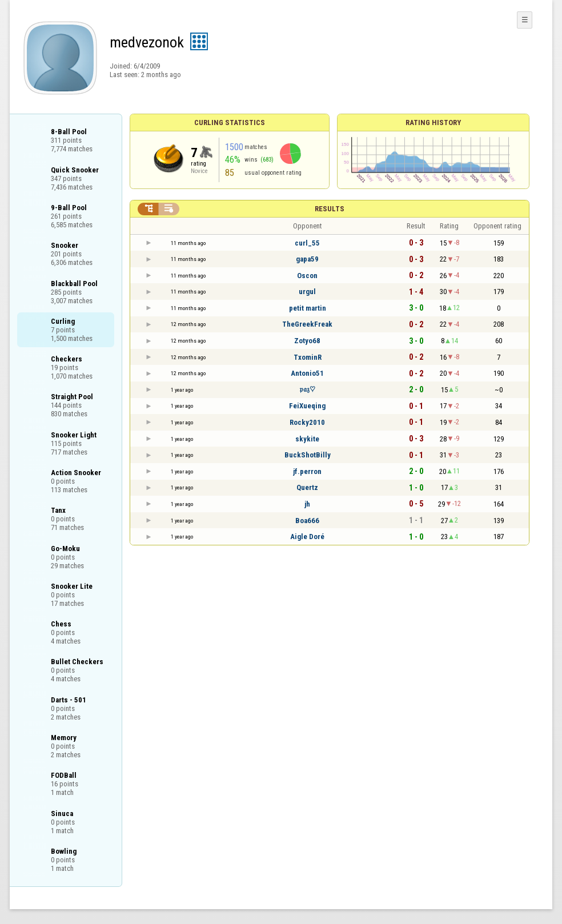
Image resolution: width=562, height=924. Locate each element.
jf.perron (307, 471)
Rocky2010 (307, 422)
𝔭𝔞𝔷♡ (307, 389)
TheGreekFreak (307, 324)
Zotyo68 (307, 341)
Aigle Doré (307, 537)
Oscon (307, 276)
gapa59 (307, 259)
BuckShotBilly (308, 455)
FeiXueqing (307, 406)
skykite (307, 439)
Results (330, 209)
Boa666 (307, 521)
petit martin (308, 308)
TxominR (308, 357)
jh (307, 504)
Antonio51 (307, 373)
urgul (307, 292)
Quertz (307, 487)
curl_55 (307, 243)
